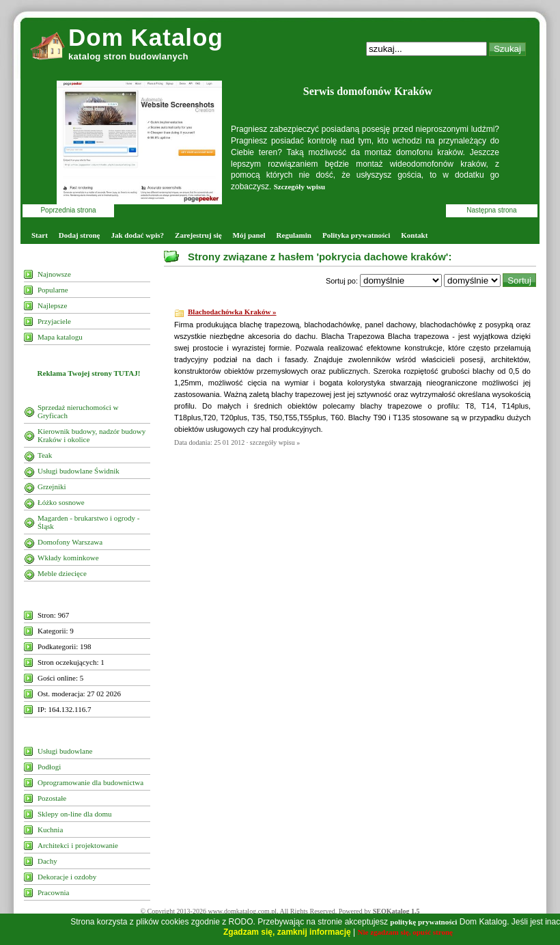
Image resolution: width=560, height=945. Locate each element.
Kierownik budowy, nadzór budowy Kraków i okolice (92, 435)
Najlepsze (52, 305)
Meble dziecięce (62, 573)
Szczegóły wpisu (299, 187)
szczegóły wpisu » (275, 442)
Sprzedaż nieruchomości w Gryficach (78, 411)
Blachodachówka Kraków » (232, 312)
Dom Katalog (146, 37)
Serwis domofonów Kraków (368, 91)
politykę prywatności (423, 922)
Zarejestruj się (198, 235)
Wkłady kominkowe (68, 558)
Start (40, 235)
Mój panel (249, 235)
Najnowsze (54, 274)
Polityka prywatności (356, 235)
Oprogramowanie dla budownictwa (90, 782)
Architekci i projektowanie (78, 845)
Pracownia (53, 892)
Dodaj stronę (80, 235)
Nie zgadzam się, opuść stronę (405, 932)
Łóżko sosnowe (61, 502)
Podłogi (49, 767)
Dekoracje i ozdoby (67, 877)
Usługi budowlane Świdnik (79, 471)
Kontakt (414, 235)
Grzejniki (52, 487)
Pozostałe (52, 798)
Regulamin (294, 235)
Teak (45, 455)
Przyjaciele (54, 321)
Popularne (53, 290)
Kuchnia (50, 830)
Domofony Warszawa (70, 542)
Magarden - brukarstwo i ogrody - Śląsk (88, 522)
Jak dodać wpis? (137, 235)
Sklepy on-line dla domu (74, 814)
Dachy (47, 861)
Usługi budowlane (65, 751)
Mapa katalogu (60, 337)
